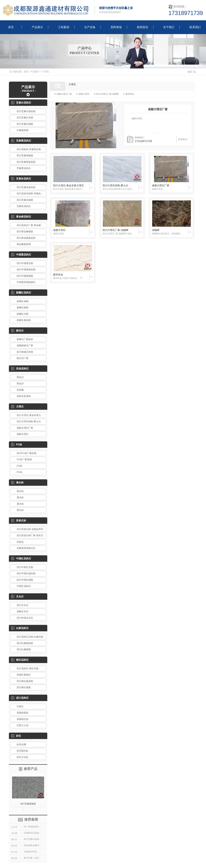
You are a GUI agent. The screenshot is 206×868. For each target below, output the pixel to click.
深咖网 (156, 230)
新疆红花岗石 (21, 293)
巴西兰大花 (23, 725)
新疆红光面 (23, 314)
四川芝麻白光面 (25, 117)
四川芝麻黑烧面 (25, 155)
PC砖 (17, 445)
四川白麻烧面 (24, 649)
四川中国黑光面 (25, 263)
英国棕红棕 (23, 719)
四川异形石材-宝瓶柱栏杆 (30, 529)
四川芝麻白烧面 (25, 124)
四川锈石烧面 (24, 687)
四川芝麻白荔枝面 (26, 111)
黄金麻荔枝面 (24, 244)
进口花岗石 (20, 698)
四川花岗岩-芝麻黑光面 (29, 149)
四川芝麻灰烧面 (25, 200)
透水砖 (17, 483)
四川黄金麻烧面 (25, 231)
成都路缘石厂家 (25, 345)
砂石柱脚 (21, 744)
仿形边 (20, 542)
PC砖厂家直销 (24, 459)
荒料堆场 (116, 27)
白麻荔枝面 (23, 130)
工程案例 (64, 27)
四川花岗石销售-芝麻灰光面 (30, 193)
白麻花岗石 (20, 628)
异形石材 (19, 521)
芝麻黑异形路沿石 (26, 548)
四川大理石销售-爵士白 (29, 421)
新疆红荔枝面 (24, 320)
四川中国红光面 (25, 567)
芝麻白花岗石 (21, 103)
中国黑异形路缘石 (26, 282)
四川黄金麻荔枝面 (26, 238)
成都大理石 (23, 434)
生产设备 (90, 27)
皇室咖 (20, 390)
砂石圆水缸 (23, 751)
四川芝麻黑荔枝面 (26, 162)
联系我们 (195, 27)
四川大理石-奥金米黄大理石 (30, 415)
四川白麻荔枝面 (25, 643)
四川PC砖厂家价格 (27, 453)
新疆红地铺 (23, 301)
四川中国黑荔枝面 (26, 269)
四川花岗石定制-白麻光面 (30, 637)
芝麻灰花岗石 (21, 179)
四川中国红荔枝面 (26, 573)
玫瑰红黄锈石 (24, 675)
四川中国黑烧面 (25, 276)
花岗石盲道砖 (24, 396)
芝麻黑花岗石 (21, 141)
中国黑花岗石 (21, 255)
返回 (192, 72)
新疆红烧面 (23, 307)
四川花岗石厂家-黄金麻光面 (30, 225)
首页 (11, 27)
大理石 (46, 72)
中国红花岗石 (21, 559)
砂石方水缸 (23, 757)
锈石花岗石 (20, 660)
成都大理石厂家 (25, 428)
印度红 (20, 706)
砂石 (16, 736)
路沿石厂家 (23, 358)
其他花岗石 (20, 369)
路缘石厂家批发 (25, 339)
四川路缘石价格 (25, 352)
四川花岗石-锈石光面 (28, 668)
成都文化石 (23, 611)
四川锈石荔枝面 (25, 681)
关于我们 (169, 27)
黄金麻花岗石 (21, 217)
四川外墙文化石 (25, 618)
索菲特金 (129, 94)
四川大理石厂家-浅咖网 (106, 94)
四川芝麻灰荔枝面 (26, 187)
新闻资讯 (142, 27)
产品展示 (37, 27)
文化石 (17, 597)
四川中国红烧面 (25, 580)
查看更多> (183, 139)
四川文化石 (23, 605)
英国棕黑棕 (23, 713)
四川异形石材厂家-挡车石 (30, 535)
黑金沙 (20, 377)
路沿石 (17, 331)
